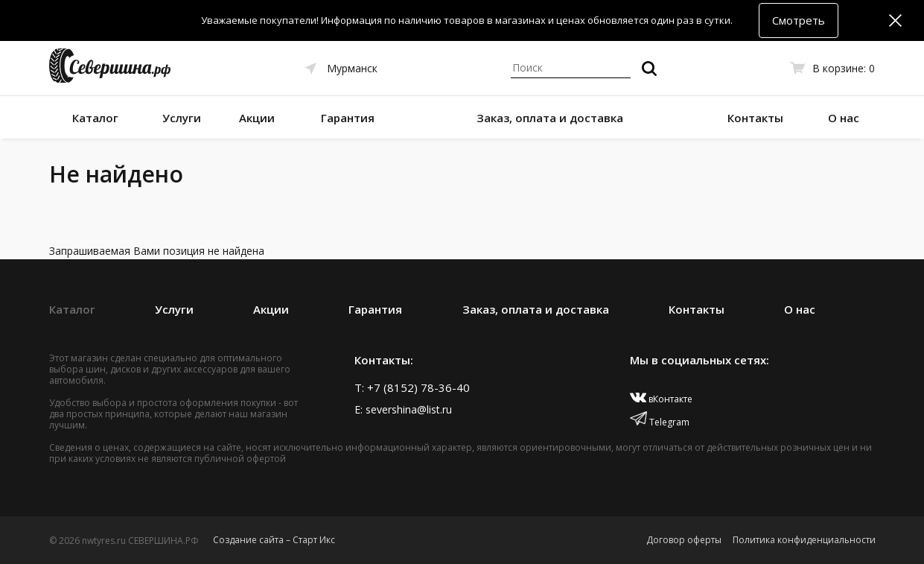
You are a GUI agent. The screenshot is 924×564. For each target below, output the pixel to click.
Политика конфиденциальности (804, 540)
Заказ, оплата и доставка (550, 118)
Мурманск (352, 68)
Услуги (182, 118)
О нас (844, 118)
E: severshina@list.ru (403, 409)
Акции (257, 118)
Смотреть (799, 20)
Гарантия (348, 118)
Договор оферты (684, 540)
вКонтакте (662, 399)
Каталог (95, 118)
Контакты (755, 118)
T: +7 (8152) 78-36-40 (412, 387)
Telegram (660, 422)
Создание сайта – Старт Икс (274, 540)
